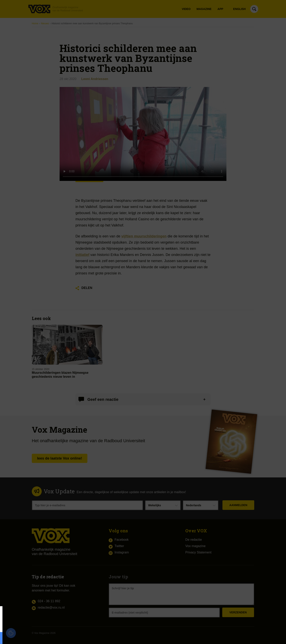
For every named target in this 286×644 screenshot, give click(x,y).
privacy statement (48, 625)
